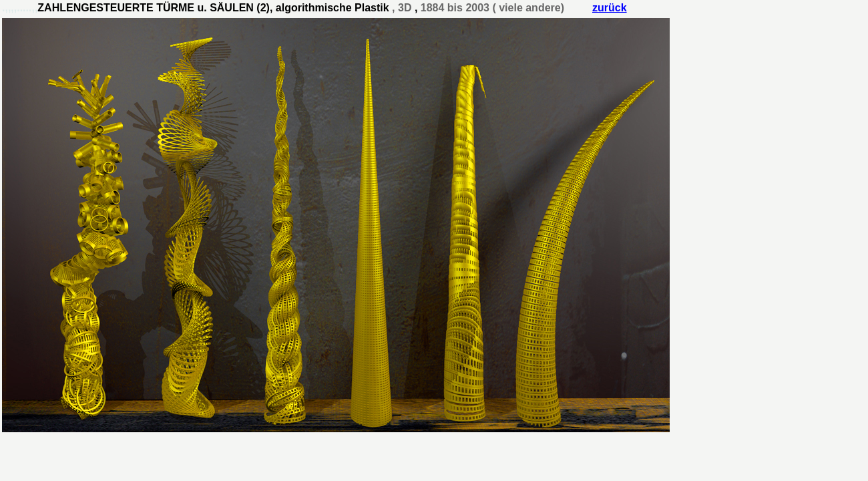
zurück (610, 8)
